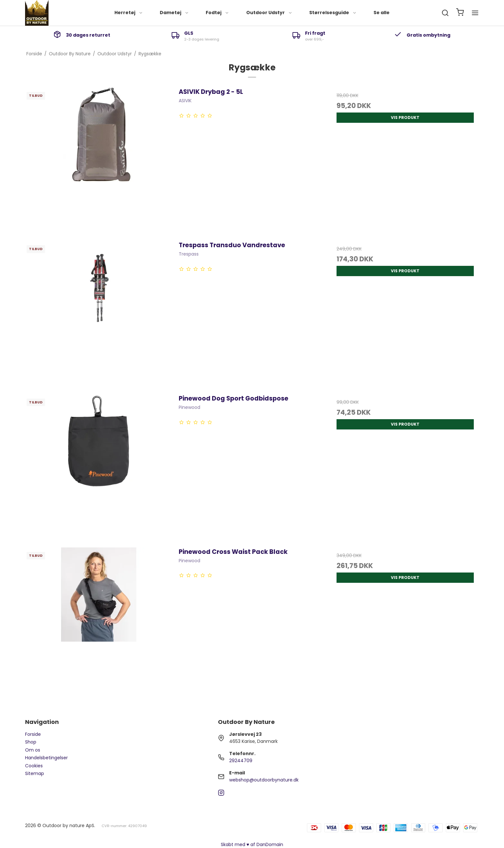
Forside (33, 734)
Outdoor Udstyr (269, 13)
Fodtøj (217, 13)
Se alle (382, 13)
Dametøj (174, 13)
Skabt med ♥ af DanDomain (252, 844)
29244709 (241, 761)
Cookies (34, 766)
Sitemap (35, 773)
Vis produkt (405, 117)
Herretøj (129, 13)
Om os (33, 750)
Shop (31, 742)
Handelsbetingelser (46, 758)
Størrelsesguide (333, 13)
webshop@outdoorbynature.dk (264, 780)
